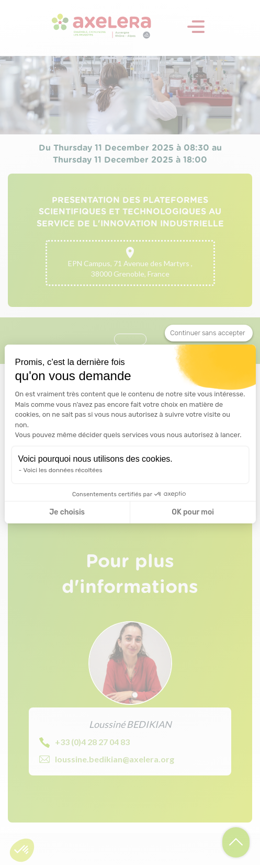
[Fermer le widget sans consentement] (208, 333)
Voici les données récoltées (63, 470)
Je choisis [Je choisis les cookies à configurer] (67, 512)
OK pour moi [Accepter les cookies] (193, 512)
